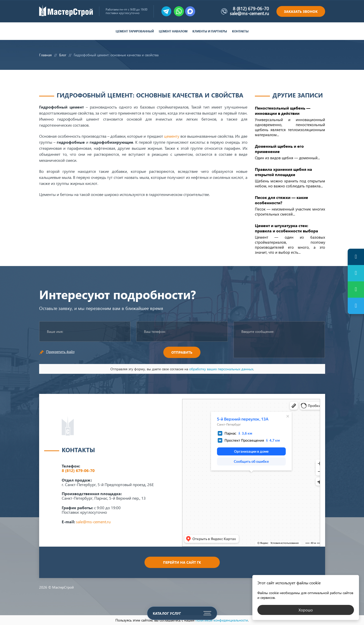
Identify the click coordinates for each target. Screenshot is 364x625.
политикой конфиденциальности (222, 620)
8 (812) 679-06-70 (251, 9)
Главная (45, 55)
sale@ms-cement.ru (249, 13)
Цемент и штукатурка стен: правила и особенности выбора (286, 228)
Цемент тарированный (135, 31)
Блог (63, 55)
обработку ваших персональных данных (221, 369)
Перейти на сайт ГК (182, 562)
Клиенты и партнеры (210, 31)
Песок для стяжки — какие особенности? (281, 200)
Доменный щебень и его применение (279, 149)
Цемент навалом (173, 31)
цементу (172, 136)
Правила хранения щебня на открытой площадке (283, 172)
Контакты (240, 31)
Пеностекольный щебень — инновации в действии (283, 111)
